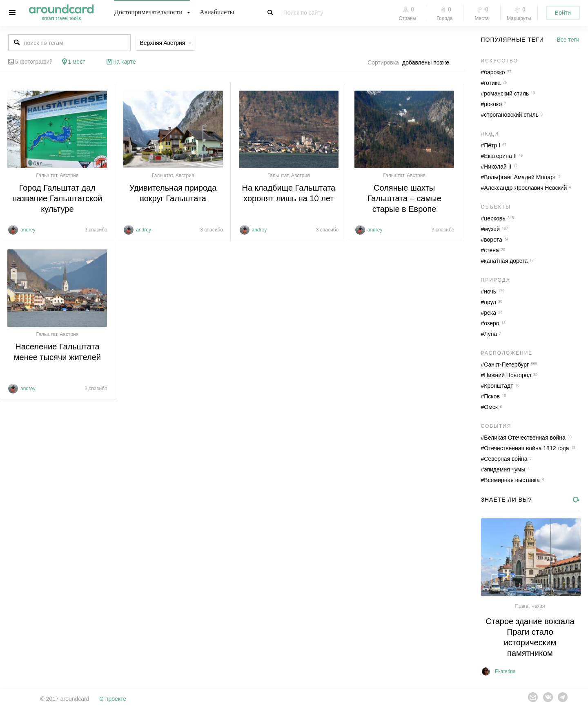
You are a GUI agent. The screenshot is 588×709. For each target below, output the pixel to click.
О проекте (113, 699)
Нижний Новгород (508, 375)
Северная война (506, 459)
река (490, 313)
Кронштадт (498, 386)
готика (492, 83)
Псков (492, 396)
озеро (491, 323)
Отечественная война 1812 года (526, 448)
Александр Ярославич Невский (525, 188)
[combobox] (428, 62)
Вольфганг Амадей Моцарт (520, 177)
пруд (490, 302)
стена (491, 250)
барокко (494, 72)
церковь (494, 218)
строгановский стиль (511, 115)
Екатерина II (500, 156)
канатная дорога (506, 261)
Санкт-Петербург (506, 365)
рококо (493, 104)
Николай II (498, 167)
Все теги (568, 40)
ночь (490, 291)
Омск (491, 407)
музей (492, 229)
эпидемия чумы (504, 469)
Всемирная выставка (512, 480)
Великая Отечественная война (525, 438)
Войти (563, 13)
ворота (493, 240)
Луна (490, 334)
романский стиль (506, 93)
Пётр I (492, 145)
